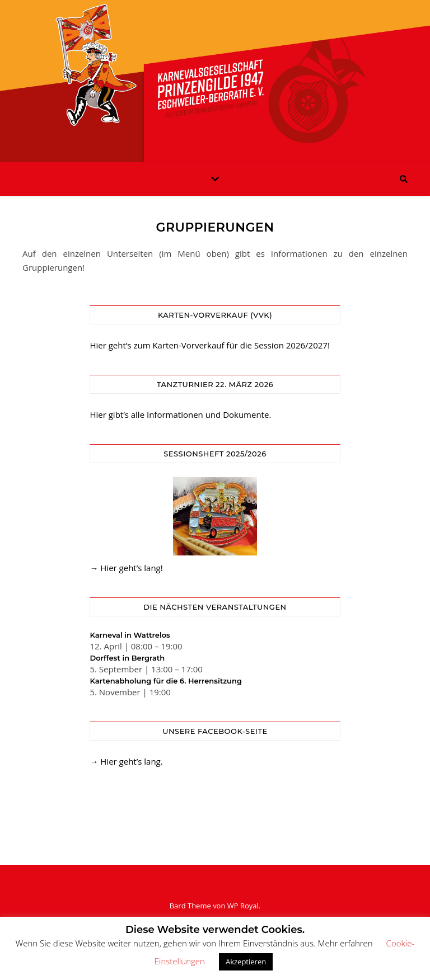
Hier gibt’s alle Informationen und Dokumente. (180, 414)
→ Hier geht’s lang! (126, 568)
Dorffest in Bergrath (127, 658)
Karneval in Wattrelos (130, 635)
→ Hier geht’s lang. (126, 761)
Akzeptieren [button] (246, 962)
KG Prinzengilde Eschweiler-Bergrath (215, 74)
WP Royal (243, 906)
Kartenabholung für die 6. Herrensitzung (166, 681)
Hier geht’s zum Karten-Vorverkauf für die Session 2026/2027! (209, 345)
